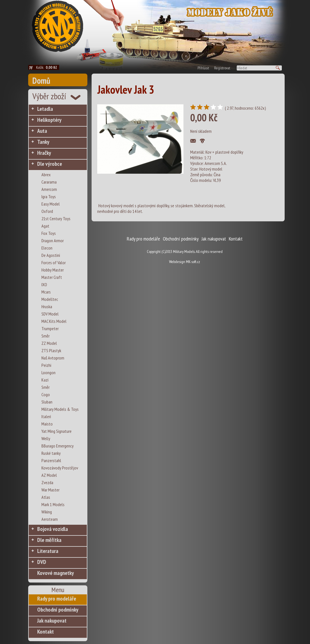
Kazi (45, 380)
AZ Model (49, 475)
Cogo (46, 394)
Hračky (44, 153)
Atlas (46, 497)
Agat (45, 226)
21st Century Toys (56, 219)
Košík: (48, 67)
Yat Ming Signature (57, 431)
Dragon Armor (53, 241)
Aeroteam (50, 519)
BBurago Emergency (57, 446)
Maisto (47, 424)
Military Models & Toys (60, 409)
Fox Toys (49, 233)
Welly (46, 438)
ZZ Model (49, 343)
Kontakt (46, 632)
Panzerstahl (51, 460)
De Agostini (51, 255)
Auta (42, 131)
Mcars (46, 292)
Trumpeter (50, 328)
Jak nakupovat (52, 621)
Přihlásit (203, 68)
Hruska (47, 306)
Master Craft (52, 277)
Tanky (43, 142)
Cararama (49, 182)
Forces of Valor (54, 263)
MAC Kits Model (54, 321)
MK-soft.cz (193, 262)
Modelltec (50, 299)
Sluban (47, 402)
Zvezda (47, 482)
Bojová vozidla (53, 529)
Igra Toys (49, 197)
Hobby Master (53, 270)
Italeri (46, 416)
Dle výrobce (50, 164)
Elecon (47, 248)
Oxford (47, 211)
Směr (46, 336)
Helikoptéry (49, 120)
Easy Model (51, 204)
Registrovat (222, 68)
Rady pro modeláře (57, 599)
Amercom (49, 189)
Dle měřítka (49, 540)
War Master (50, 490)
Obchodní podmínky (58, 610)
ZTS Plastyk (51, 350)
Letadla (45, 109)
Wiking (47, 512)
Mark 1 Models (53, 504)
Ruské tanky (51, 453)
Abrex (46, 175)
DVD (42, 562)
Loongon (48, 372)
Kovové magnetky (56, 573)
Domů (41, 80)
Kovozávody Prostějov (60, 468)
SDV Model (50, 314)
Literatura (48, 551)
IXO (44, 284)
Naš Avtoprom (53, 358)
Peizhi (46, 365)
